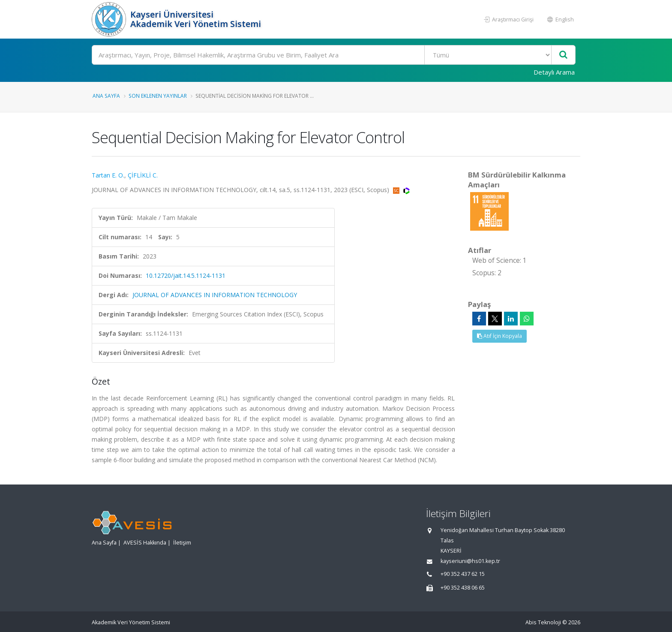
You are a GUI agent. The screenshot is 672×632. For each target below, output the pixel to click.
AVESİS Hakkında (145, 543)
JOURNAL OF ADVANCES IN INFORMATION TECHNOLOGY (215, 295)
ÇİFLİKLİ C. (143, 175)
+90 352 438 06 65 (463, 588)
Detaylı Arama (554, 72)
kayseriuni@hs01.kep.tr (470, 561)
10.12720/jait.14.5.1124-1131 (186, 275)
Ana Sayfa (106, 96)
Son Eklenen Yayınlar (158, 96)
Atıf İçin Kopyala (499, 336)
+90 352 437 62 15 (463, 574)
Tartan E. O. (108, 175)
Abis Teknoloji (543, 622)
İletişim (182, 543)
